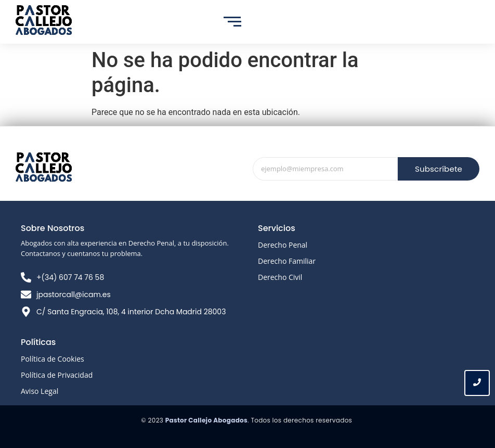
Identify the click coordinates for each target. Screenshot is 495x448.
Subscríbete (439, 169)
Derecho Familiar (287, 261)
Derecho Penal (283, 245)
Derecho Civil (280, 277)
